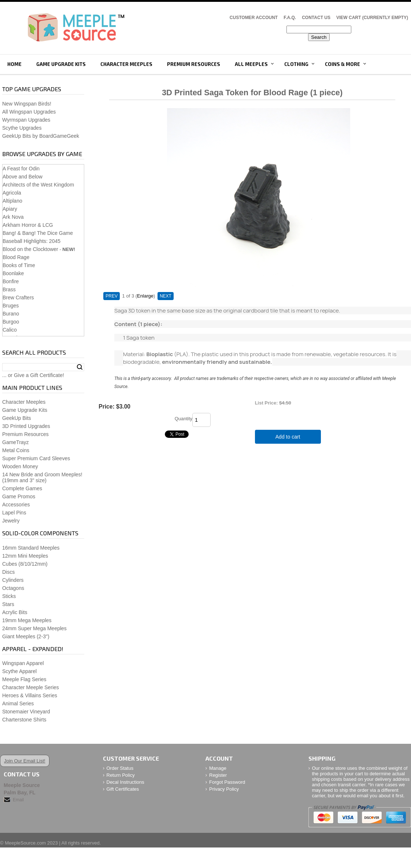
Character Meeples (126, 64)
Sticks (9, 596)
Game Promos (19, 496)
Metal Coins (16, 450)
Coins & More (342, 64)
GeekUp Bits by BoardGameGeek (41, 136)
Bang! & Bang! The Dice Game (38, 233)
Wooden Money (20, 466)
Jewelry (11, 521)
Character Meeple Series (31, 687)
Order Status (120, 768)
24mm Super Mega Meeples (34, 628)
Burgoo (11, 322)
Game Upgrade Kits (61, 64)
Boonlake (13, 273)
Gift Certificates (123, 789)
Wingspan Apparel (23, 663)
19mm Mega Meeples (27, 620)
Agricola (12, 193)
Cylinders (13, 580)
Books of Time (19, 265)
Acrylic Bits (15, 612)
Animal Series (18, 703)
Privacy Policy (224, 789)
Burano (11, 314)
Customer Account (254, 18)
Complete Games (22, 488)
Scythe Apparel (19, 671)
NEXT (166, 296)
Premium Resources (194, 64)
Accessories (16, 505)
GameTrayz (16, 442)
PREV (112, 296)
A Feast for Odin (21, 169)
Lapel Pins (14, 513)
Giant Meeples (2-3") (26, 636)
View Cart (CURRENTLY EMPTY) (372, 18)
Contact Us (316, 18)
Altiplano (12, 201)
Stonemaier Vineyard (26, 712)
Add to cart (288, 437)
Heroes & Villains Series (30, 695)
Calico (10, 330)
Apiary (10, 209)
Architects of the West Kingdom (38, 185)
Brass (9, 289)
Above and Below (23, 177)
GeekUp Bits (17, 418)
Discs (8, 572)
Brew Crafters (18, 298)
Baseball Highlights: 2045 (32, 241)
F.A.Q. (290, 18)
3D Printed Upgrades (26, 426)
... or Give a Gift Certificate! (33, 375)
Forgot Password (227, 782)
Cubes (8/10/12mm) (25, 564)
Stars (8, 604)
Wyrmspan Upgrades (26, 120)
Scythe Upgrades (22, 128)
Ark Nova (13, 217)
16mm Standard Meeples (31, 548)
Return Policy (121, 775)
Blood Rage (16, 257)
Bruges (11, 306)
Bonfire (11, 281)
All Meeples (251, 64)
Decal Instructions (125, 782)
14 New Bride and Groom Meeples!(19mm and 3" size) (42, 477)
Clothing (296, 64)
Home (14, 64)
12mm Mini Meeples (25, 556)
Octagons (13, 588)
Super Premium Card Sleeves (36, 458)
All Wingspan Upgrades (29, 112)
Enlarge (145, 296)
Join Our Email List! (25, 761)
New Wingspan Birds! (27, 104)
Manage (218, 768)
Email (18, 800)
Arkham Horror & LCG (28, 225)
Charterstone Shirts (24, 720)
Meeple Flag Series (24, 679)
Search (80, 367)
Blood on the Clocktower (30, 249)
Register (218, 775)
